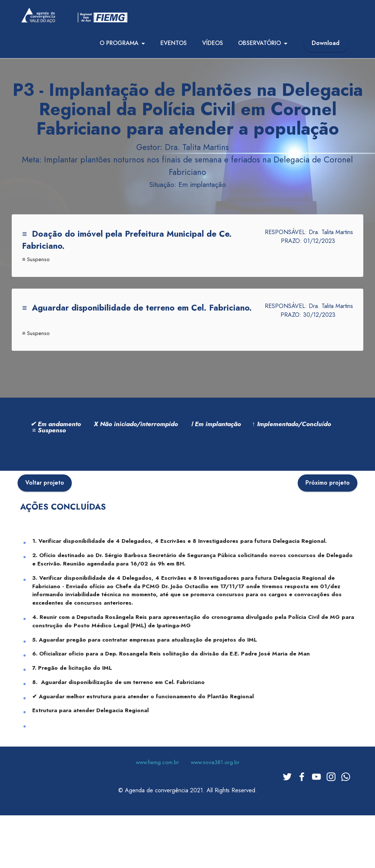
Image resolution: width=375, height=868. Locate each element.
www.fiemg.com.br (157, 819)
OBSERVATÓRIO (259, 47)
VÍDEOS (213, 47)
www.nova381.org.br (215, 819)
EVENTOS (174, 47)
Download (326, 47)
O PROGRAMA (119, 47)
